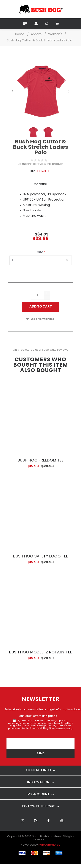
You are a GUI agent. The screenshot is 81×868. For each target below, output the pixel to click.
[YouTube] (62, 821)
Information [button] (38, 782)
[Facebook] (49, 821)
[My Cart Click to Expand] (57, 24)
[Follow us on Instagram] (36, 821)
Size (41, 252)
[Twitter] (23, 821)
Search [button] (46, 24)
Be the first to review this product (41, 164)
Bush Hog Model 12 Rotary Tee (40, 652)
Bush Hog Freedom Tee (40, 461)
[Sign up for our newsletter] (40, 744)
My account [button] (38, 795)
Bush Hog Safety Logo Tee (41, 556)
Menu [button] (25, 24)
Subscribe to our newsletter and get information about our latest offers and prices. (43, 713)
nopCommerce (49, 845)
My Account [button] (36, 24)
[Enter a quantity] (37, 295)
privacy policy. (64, 728)
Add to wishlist (43, 319)
